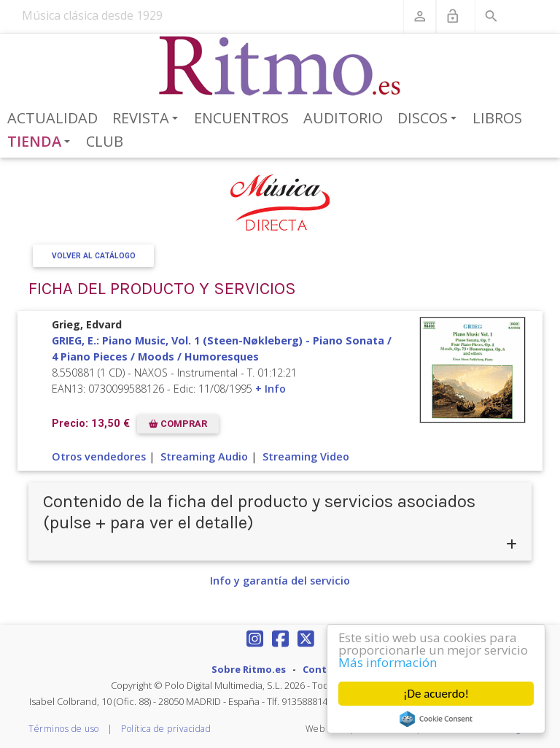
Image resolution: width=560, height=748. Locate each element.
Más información (388, 663)
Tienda (42, 142)
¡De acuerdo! (436, 694)
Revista (148, 119)
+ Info (271, 389)
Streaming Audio (204, 456)
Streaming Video (306, 456)
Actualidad (52, 118)
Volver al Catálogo (94, 256)
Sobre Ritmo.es (249, 669)
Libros (497, 118)
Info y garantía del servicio (280, 581)
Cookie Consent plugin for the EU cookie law (436, 719)
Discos (429, 119)
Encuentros (241, 118)
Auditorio (343, 118)
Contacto (326, 669)
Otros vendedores (99, 456)
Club (105, 141)
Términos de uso (64, 729)
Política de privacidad (166, 729)
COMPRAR (178, 424)
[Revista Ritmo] (280, 66)
